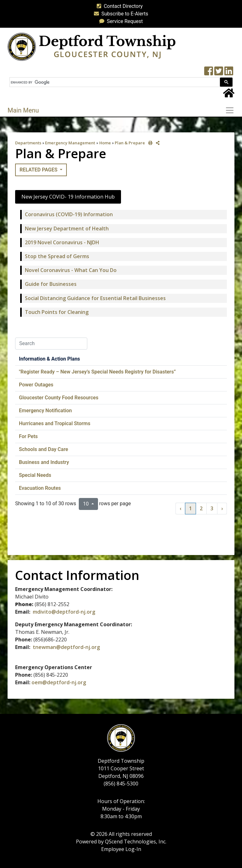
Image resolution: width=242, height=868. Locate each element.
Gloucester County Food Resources (59, 398)
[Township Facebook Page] (209, 73)
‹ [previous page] (180, 508)
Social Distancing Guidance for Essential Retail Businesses (95, 298)
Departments (28, 143)
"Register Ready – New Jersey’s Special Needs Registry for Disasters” (97, 372)
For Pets (28, 436)
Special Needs (35, 475)
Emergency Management (70, 143)
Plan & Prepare (130, 143)
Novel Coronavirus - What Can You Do (71, 270)
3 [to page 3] (212, 508)
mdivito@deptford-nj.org (64, 612)
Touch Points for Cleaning (57, 312)
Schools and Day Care (43, 449)
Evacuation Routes (40, 488)
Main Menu (23, 110)
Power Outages (36, 385)
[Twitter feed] (219, 73)
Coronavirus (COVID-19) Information (69, 214)
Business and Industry (44, 462)
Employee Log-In (121, 849)
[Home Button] (229, 95)
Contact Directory (118, 6)
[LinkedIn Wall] (229, 73)
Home (105, 143)
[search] (114, 82)
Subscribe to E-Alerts (120, 14)
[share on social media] (156, 143)
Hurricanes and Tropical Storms (55, 423)
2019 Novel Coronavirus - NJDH (62, 242)
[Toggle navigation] (232, 110)
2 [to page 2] (201, 508)
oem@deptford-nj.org (59, 682)
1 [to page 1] (190, 508)
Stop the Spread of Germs (57, 256)
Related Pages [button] (39, 170)
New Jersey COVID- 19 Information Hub (68, 197)
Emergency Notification (45, 411)
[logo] (92, 46)
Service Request (120, 21)
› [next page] (222, 508)
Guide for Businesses (51, 284)
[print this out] (149, 143)
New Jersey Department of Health (67, 229)
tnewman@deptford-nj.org (66, 647)
